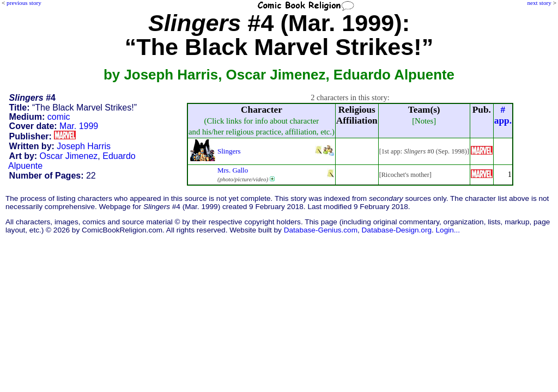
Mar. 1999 (79, 126)
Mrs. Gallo (233, 170)
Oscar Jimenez (69, 156)
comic (59, 117)
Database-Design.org (397, 230)
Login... (448, 230)
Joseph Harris (84, 146)
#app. (503, 115)
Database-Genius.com (321, 230)
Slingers (229, 151)
